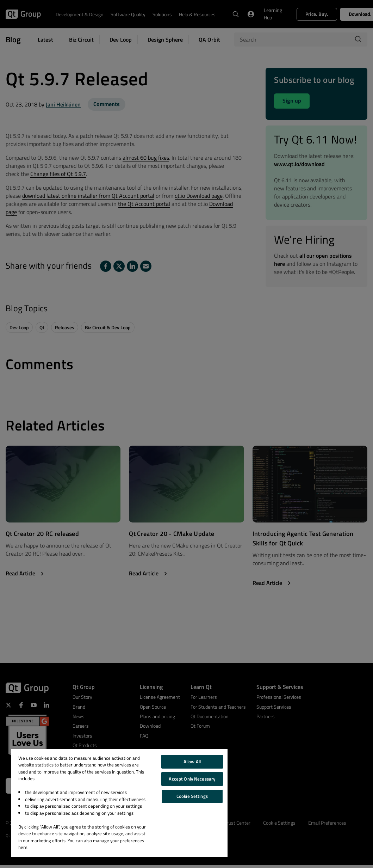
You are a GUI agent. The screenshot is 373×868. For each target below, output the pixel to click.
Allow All (192, 762)
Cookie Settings (192, 796)
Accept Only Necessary (192, 779)
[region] (119, 803)
